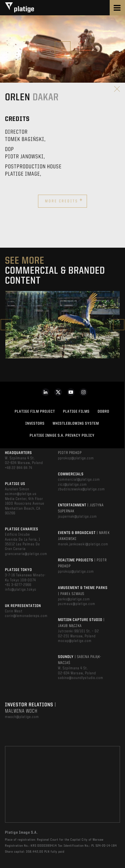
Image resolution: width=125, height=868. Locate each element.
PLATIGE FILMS (76, 412)
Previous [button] (6, 324)
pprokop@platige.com (76, 458)
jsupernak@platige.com (77, 517)
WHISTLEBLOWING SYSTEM (76, 424)
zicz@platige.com (72, 485)
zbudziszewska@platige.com (81, 489)
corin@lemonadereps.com (26, 616)
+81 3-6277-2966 (18, 585)
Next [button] (119, 324)
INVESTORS (35, 424)
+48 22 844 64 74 (19, 468)
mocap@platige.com (75, 641)
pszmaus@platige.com (77, 604)
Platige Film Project (35, 412)
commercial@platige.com (79, 480)
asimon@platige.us (21, 494)
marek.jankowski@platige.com (83, 544)
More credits (64, 200)
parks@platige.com (74, 599)
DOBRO (103, 412)
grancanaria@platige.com (26, 554)
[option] (62, 325)
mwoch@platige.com (22, 717)
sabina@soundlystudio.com (81, 678)
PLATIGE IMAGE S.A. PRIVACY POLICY (62, 436)
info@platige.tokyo (21, 590)
